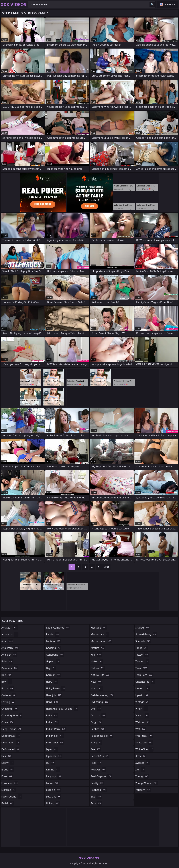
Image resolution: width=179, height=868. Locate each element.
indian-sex (55, 736)
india (52, 715)
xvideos (143, 763)
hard (52, 702)
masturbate (100, 634)
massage (99, 628)
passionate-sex (102, 736)
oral (96, 709)
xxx (140, 770)
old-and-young (102, 695)
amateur (10, 628)
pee (96, 749)
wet (141, 729)
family (53, 634)
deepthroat (11, 736)
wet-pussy (144, 736)
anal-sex (9, 655)
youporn (143, 790)
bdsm (8, 688)
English (170, 4)
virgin (142, 709)
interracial (55, 743)
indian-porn (56, 729)
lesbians (53, 797)
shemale (143, 641)
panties (98, 729)
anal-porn (10, 648)
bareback (10, 668)
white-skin (144, 749)
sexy (96, 803)
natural (98, 668)
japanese (54, 756)
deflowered (10, 749)
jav (51, 763)
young (142, 776)
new (96, 682)
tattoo (142, 655)
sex (96, 797)
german (54, 675)
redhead (99, 790)
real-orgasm (101, 776)
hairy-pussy (56, 688)
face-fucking (12, 797)
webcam (143, 722)
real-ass (99, 770)
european (10, 783)
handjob (54, 695)
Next (106, 567)
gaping (53, 661)
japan (52, 749)
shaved (142, 628)
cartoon (8, 695)
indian (53, 722)
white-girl (144, 743)
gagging (53, 648)
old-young (100, 702)
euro (7, 776)
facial (8, 803)
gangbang (55, 655)
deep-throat (11, 729)
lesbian (53, 790)
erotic (8, 770)
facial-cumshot (58, 628)
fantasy (53, 641)
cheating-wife (12, 715)
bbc (6, 675)
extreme (9, 790)
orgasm (98, 715)
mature (98, 648)
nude (97, 688)
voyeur (142, 715)
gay (51, 668)
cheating (9, 709)
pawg (96, 743)
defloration (11, 743)
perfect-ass (100, 756)
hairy (52, 682)
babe (7, 661)
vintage (142, 702)
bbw (7, 682)
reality (98, 783)
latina (53, 783)
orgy (97, 722)
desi (7, 756)
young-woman (147, 783)
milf (96, 655)
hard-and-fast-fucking (62, 709)
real (96, 763)
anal (7, 641)
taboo (142, 648)
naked (97, 661)
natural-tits (100, 675)
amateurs (10, 634)
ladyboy (54, 776)
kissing (53, 770)
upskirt (142, 695)
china (8, 722)
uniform (143, 688)
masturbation (101, 641)
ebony (8, 763)
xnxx (141, 756)
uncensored (145, 682)
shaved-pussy (146, 634)
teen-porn (144, 675)
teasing (142, 661)
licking (53, 803)
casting (8, 702)
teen (142, 668)
